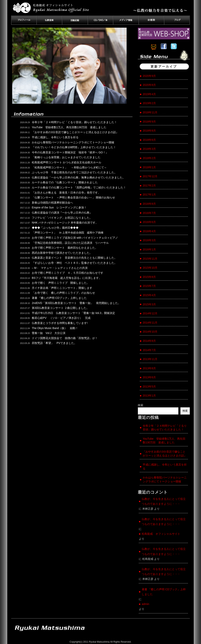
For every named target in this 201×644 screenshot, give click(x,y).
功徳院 (152, 20)
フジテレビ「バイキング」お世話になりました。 (62, 218)
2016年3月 (149, 240)
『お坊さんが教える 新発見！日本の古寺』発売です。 (66, 193)
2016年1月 (149, 249)
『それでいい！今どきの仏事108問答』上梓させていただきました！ (74, 147)
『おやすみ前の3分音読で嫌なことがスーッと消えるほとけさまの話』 (75, 132)
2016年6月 (149, 222)
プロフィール (24, 20)
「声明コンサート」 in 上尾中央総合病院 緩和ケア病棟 (68, 233)
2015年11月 (150, 259)
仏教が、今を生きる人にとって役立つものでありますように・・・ (164, 501)
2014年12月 (150, 313)
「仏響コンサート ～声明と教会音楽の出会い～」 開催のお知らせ (73, 197)
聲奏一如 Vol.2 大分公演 (49, 333)
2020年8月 (149, 85)
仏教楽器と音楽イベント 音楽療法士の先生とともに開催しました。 (74, 258)
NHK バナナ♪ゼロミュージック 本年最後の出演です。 (65, 223)
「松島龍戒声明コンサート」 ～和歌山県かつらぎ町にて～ (69, 167)
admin (145, 604)
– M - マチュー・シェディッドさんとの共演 (60, 268)
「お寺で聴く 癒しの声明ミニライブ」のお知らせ (63, 293)
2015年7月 (149, 286)
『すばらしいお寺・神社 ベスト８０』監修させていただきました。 (74, 263)
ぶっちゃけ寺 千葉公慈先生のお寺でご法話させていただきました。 (74, 172)
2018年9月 (149, 122)
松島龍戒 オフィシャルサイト (161, 534)
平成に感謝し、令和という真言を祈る (55, 137)
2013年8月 (149, 368)
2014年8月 (149, 341)
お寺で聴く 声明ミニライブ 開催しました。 (61, 283)
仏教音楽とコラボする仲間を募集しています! (60, 323)
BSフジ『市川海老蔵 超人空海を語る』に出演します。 (67, 278)
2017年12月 (150, 176)
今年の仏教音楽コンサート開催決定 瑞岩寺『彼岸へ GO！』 (70, 152)
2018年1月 (149, 167)
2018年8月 (149, 131)
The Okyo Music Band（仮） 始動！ (55, 328)
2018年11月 (150, 112)
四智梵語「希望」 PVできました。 (54, 343)
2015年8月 (149, 277)
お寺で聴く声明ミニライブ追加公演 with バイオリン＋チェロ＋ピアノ (75, 238)
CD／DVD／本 (100, 20)
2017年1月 (149, 195)
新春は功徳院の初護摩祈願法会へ (52, 203)
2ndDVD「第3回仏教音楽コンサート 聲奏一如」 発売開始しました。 (76, 303)
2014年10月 (150, 332)
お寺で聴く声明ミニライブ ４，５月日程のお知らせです (68, 273)
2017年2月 (149, 186)
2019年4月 (149, 94)
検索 (141, 405)
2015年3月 (149, 304)
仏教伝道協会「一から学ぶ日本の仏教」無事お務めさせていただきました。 (79, 177)
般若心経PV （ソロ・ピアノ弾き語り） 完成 (61, 318)
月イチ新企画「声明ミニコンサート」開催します (62, 288)
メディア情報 (126, 20)
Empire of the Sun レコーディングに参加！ (59, 207)
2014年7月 (149, 350)
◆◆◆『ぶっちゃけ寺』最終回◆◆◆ (55, 228)
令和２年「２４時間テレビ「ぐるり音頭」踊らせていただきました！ (74, 122)
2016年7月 (149, 213)
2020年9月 (149, 76)
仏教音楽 (49, 20)
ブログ (177, 20)
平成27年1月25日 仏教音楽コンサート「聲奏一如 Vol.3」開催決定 (73, 313)
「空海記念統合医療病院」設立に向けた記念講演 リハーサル (70, 243)
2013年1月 (149, 396)
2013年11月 (150, 359)
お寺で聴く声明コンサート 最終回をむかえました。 (65, 248)
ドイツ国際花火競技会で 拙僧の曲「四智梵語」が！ (68, 338)
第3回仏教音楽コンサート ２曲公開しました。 (60, 308)
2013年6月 (149, 377)
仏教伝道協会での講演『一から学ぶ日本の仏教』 (62, 213)
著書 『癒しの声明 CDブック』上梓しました (59, 298)
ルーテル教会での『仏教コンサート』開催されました (65, 182)
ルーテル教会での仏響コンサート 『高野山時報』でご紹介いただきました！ (79, 187)
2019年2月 (149, 103)
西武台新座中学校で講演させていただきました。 (62, 253)
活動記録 (75, 20)
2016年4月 (149, 231)
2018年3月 (149, 149)
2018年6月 (149, 140)
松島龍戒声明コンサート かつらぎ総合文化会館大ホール (67, 162)
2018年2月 (149, 158)
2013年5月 (149, 387)
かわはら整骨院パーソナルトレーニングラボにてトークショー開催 (73, 142)
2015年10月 (150, 268)
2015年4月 (149, 295)
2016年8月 (149, 204)
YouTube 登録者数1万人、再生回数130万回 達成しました (69, 127)
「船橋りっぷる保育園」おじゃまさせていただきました (66, 157)
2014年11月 (150, 323)
